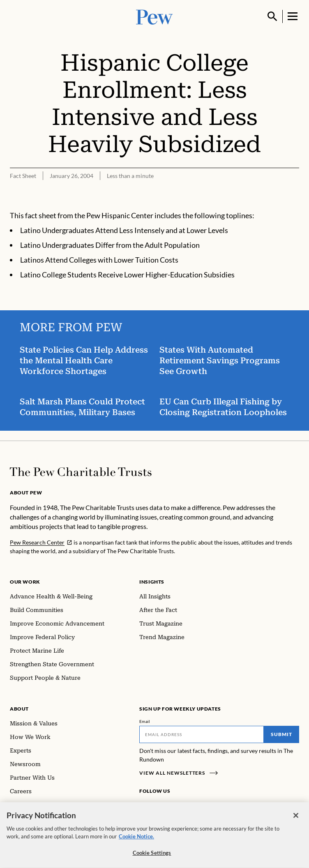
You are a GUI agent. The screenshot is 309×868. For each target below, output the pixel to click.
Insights (152, 582)
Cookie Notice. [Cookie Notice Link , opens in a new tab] (136, 840)
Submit (281, 734)
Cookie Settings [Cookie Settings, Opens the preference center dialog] (152, 856)
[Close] (296, 819)
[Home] (81, 472)
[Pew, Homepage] (154, 16)
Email (145, 721)
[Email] (202, 734)
